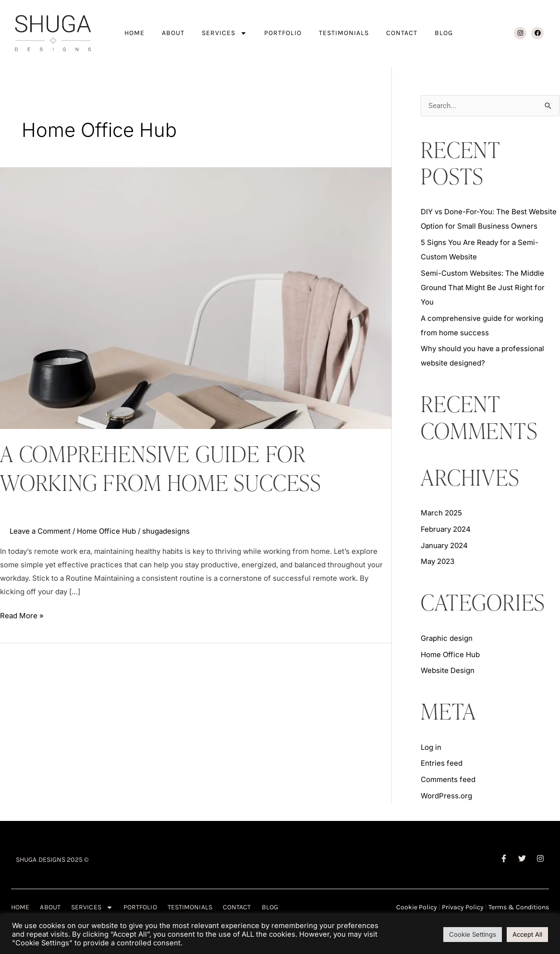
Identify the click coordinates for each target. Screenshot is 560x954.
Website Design (448, 670)
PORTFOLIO (283, 33)
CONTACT (402, 33)
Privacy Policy (463, 907)
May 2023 (438, 561)
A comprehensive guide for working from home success (161, 468)
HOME (134, 33)
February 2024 (446, 529)
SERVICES (224, 33)
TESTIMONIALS (344, 33)
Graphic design (447, 638)
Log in (431, 747)
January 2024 (444, 545)
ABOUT (173, 33)
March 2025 (441, 513)
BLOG (444, 33)
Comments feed (448, 779)
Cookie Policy (417, 907)
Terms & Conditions (519, 907)
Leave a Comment (40, 531)
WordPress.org (446, 796)
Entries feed (442, 763)
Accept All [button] (527, 934)
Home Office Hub (106, 531)
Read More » (22, 615)
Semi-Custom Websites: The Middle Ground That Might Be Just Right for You (483, 287)
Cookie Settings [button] (473, 934)
